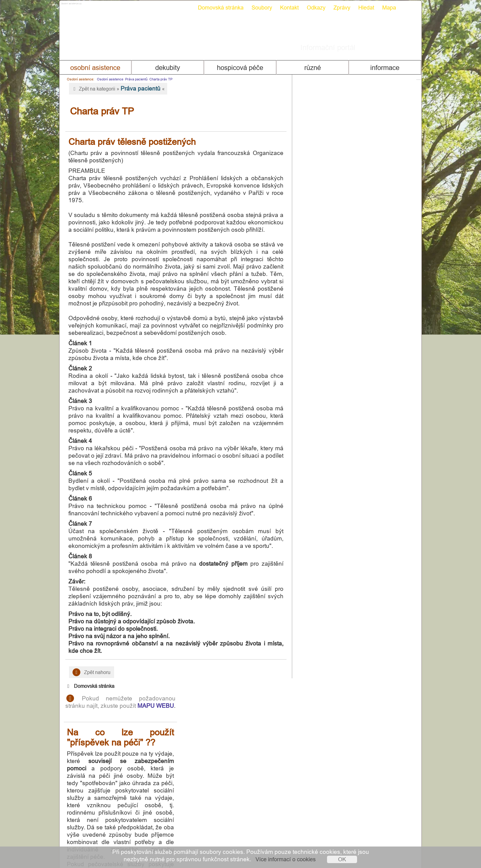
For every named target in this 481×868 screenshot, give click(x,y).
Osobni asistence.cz (92, 6)
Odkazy (313, 8)
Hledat (364, 8)
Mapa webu (396, 836)
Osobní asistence (93, 68)
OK (342, 859)
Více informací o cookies (286, 859)
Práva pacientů (134, 79)
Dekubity (166, 68)
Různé (314, 68)
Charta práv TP (158, 79)
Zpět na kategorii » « (115, 88)
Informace (387, 68)
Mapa (386, 8)
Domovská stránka (218, 8)
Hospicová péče (240, 68)
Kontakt (287, 8)
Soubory (259, 8)
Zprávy (339, 8)
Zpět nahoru (89, 665)
